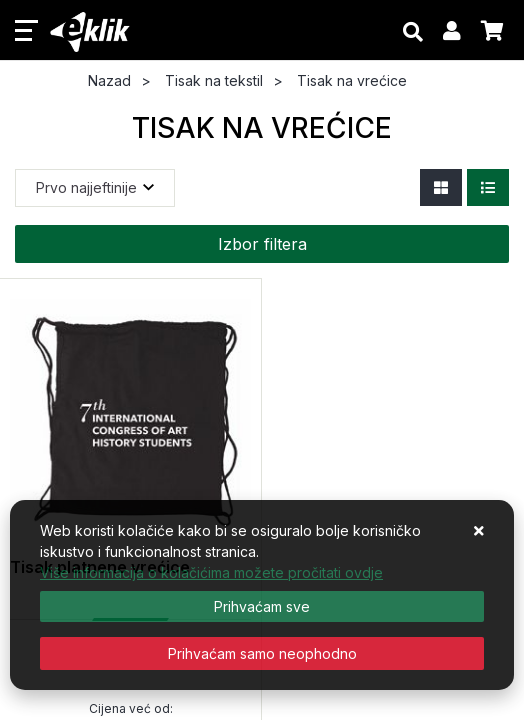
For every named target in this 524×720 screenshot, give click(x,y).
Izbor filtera (262, 244)
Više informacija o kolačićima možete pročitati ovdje (211, 572)
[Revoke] (262, 653)
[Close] (262, 606)
